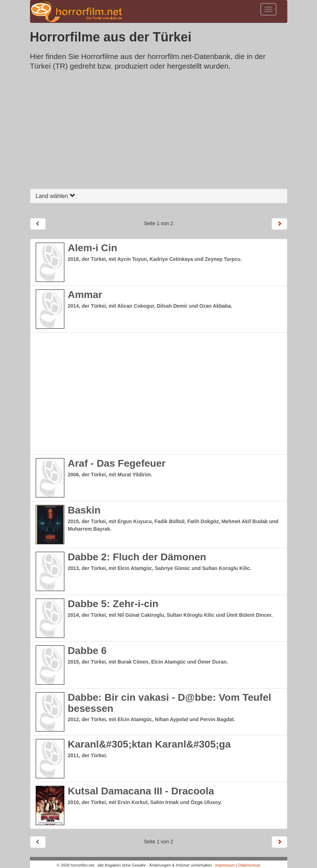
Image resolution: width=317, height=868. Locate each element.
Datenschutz (249, 865)
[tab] (159, 196)
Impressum (225, 865)
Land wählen (56, 196)
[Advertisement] (159, 132)
